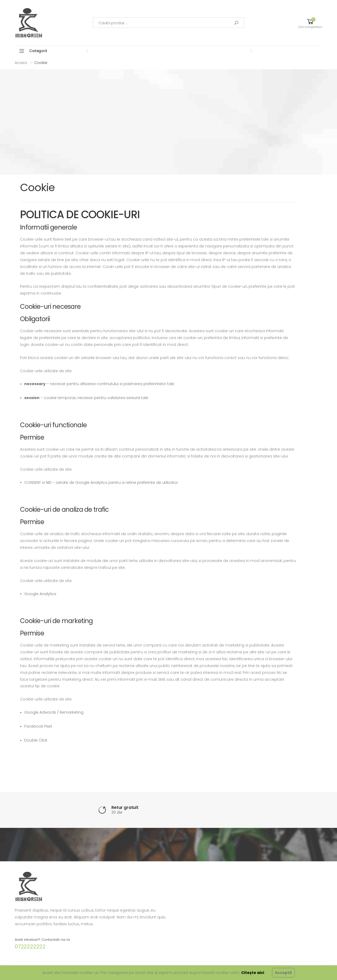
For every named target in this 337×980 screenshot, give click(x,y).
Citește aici (253, 973)
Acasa (21, 63)
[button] (310, 23)
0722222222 (30, 947)
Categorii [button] (38, 51)
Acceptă (283, 973)
